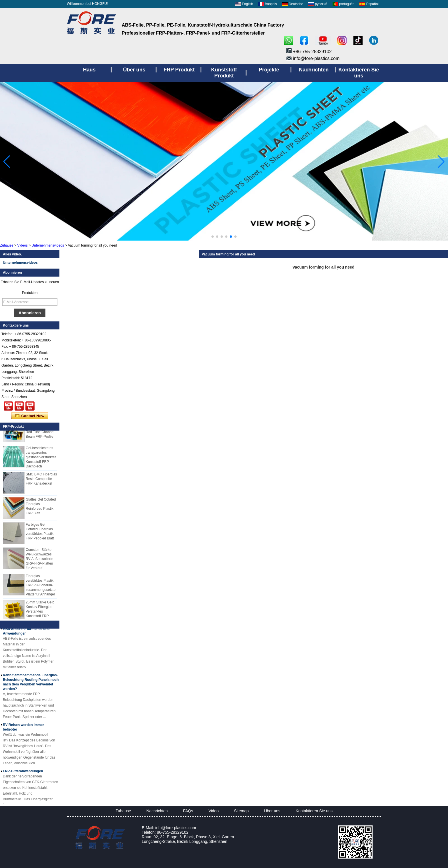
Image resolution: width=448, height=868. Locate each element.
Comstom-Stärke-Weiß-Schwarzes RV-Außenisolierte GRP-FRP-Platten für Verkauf (40, 560)
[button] (213, 237)
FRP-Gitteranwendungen (23, 772)
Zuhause (7, 245)
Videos (22, 245)
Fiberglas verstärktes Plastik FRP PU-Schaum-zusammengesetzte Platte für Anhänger (41, 586)
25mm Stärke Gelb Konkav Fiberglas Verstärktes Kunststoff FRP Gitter (40, 612)
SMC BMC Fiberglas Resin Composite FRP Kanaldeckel (41, 480)
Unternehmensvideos (48, 245)
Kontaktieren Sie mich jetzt (30, 416)
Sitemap (241, 811)
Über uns (272, 811)
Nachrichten (157, 811)
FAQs (188, 811)
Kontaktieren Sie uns (314, 811)
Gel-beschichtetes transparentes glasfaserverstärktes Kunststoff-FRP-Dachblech (41, 458)
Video (214, 811)
